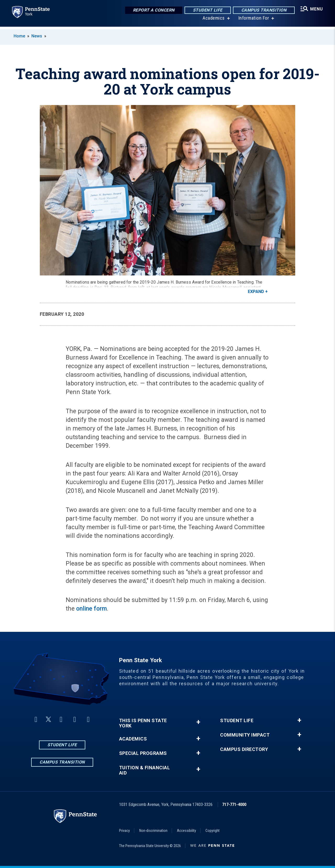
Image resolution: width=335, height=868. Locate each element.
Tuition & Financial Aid (145, 770)
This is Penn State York (143, 723)
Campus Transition (263, 10)
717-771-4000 (234, 805)
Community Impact (245, 735)
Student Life (207, 10)
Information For (253, 21)
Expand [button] (256, 292)
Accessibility (186, 831)
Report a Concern (153, 10)
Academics (213, 21)
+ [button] (198, 722)
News (37, 36)
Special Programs (143, 753)
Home (19, 36)
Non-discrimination (153, 831)
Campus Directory (244, 749)
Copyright (213, 831)
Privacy (124, 831)
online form (91, 609)
